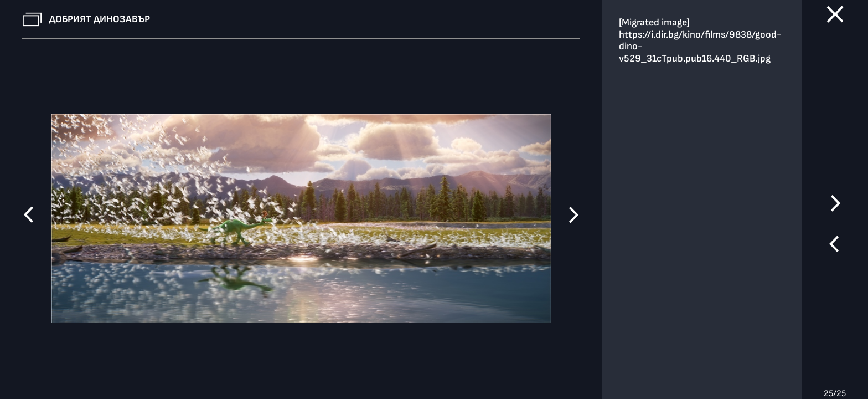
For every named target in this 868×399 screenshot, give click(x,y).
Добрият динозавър (100, 19)
